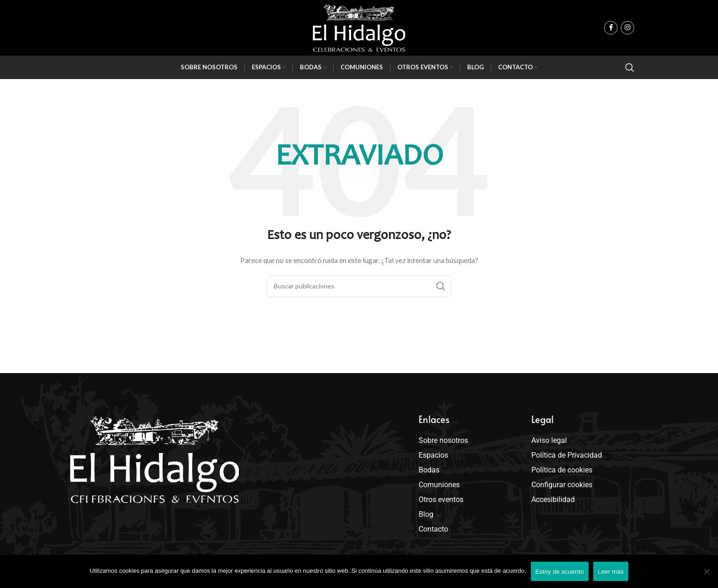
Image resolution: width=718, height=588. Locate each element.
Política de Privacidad (567, 455)
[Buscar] (630, 67)
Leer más (611, 572)
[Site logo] (359, 28)
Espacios (436, 455)
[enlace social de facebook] (611, 28)
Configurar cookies (562, 485)
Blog (426, 514)
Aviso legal (549, 440)
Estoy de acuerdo (560, 572)
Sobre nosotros (443, 440)
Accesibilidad (553, 499)
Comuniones (439, 485)
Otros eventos (443, 500)
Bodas (431, 470)
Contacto (436, 529)
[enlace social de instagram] (627, 28)
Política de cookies (562, 470)
